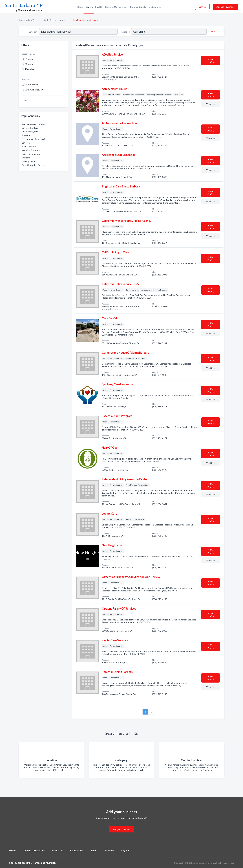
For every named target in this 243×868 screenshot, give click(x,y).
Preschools (27, 135)
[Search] (214, 31)
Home (80, 7)
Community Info (138, 7)
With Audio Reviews (35, 90)
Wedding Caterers (31, 150)
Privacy (109, 850)
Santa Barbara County (54, 20)
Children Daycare (30, 132)
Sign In (202, 7)
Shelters (26, 158)
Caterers (26, 143)
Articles (123, 7)
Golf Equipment (29, 161)
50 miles (29, 64)
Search (89, 7)
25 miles (29, 59)
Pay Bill (99, 7)
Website (210, 104)
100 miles (29, 69)
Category (33, 32)
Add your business (225, 7)
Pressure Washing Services (35, 139)
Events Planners (30, 146)
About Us (57, 850)
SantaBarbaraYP (27, 20)
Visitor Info (155, 7)
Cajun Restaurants (31, 154)
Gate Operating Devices (34, 165)
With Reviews (32, 85)
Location (126, 32)
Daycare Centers (30, 128)
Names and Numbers (45, 863)
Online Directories (34, 850)
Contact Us (111, 7)
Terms (94, 850)
